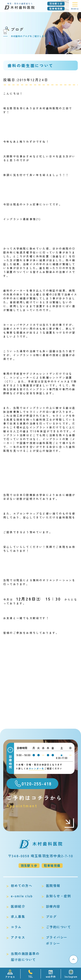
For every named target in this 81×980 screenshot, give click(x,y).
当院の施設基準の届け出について (25, 957)
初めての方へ (21, 886)
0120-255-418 (37, 784)
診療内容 (53, 906)
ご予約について (59, 927)
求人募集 (18, 916)
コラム (16, 927)
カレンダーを (37, 768)
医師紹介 (18, 906)
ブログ (51, 916)
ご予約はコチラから (40, 801)
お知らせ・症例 (59, 896)
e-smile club (22, 896)
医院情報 (53, 886)
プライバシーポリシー (57, 940)
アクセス (18, 937)
